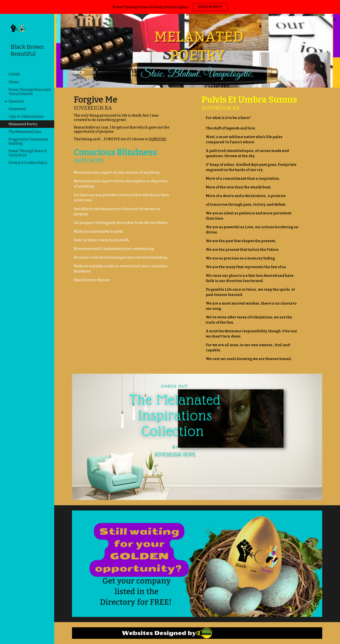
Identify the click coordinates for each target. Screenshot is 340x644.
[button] (335, 20)
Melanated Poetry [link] (23, 124)
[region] (170, 7)
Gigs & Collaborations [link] (26, 117)
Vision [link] (14, 82)
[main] (122, 118)
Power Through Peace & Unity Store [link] (28, 153)
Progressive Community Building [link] (28, 141)
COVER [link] (14, 74)
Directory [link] (16, 101)
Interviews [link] (17, 109)
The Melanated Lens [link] (25, 132)
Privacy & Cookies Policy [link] (28, 163)
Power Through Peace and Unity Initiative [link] (30, 92)
